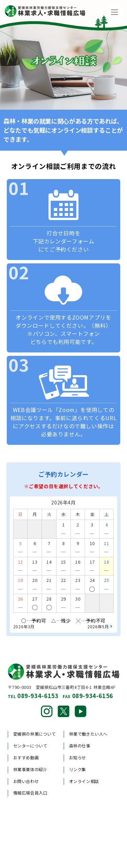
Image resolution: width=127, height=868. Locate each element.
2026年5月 (98, 626)
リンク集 (78, 769)
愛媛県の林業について (35, 734)
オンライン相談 (84, 781)
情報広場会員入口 (30, 793)
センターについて (30, 746)
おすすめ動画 (26, 758)
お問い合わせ (26, 781)
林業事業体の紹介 (30, 769)
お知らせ (78, 758)
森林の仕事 (80, 746)
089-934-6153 (38, 696)
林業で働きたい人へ (88, 734)
